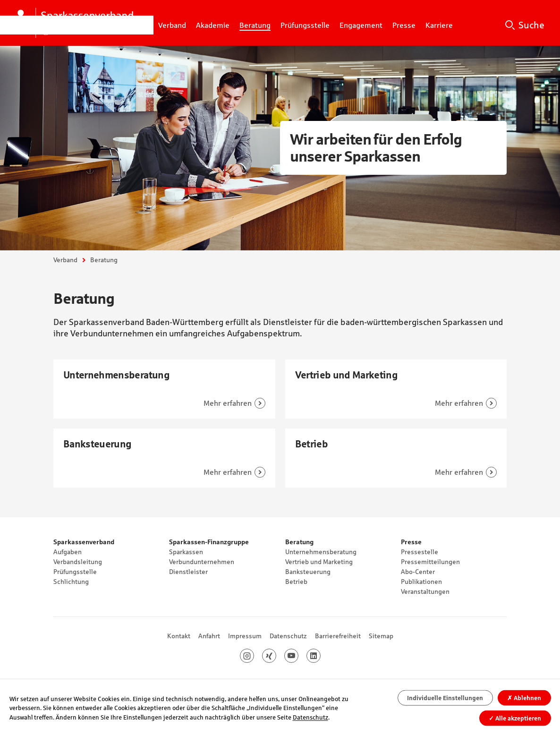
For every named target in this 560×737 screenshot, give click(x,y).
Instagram (254, 656)
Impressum (245, 636)
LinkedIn (320, 656)
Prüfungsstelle (75, 572)
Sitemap (381, 636)
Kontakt (179, 636)
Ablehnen (524, 698)
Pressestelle (420, 552)
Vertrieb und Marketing (319, 562)
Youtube (298, 656)
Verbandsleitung (78, 562)
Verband (65, 260)
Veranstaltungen (425, 591)
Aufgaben (68, 552)
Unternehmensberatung (321, 552)
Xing (276, 656)
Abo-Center (418, 572)
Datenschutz (288, 636)
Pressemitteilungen (430, 562)
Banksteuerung (308, 572)
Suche (531, 25)
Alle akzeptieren (515, 718)
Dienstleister (188, 572)
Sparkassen (186, 552)
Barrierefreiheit (338, 636)
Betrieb (296, 582)
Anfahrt (209, 636)
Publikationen (421, 582)
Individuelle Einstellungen (445, 698)
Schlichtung (71, 582)
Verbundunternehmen (202, 562)
